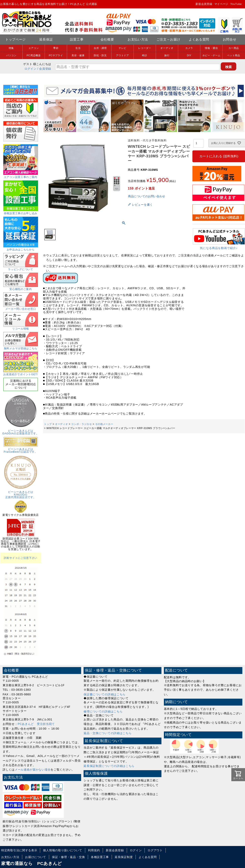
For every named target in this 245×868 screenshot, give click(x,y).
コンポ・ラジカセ (82, 424)
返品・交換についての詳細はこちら (108, 733)
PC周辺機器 (34, 55)
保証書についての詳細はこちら (105, 694)
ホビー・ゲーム (211, 55)
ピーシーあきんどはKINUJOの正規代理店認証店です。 (21, 493)
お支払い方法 (138, 39)
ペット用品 (234, 55)
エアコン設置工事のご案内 (21, 176)
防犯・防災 (100, 55)
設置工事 (77, 39)
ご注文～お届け (168, 39)
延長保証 (46, 39)
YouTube (236, 4)
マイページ (221, 4)
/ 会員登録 (44, 69)
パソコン (11, 55)
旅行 (167, 55)
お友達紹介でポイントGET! (21, 373)
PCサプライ (56, 55)
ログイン (30, 69)
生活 (78, 48)
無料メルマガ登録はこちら (21, 347)
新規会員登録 (204, 4)
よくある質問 (199, 39)
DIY (189, 55)
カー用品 (234, 48)
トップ (48, 424)
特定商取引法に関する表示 (19, 850)
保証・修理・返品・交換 (68, 857)
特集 (11, 48)
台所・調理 (100, 48)
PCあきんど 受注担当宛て (36, 724)
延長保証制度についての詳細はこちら (109, 766)
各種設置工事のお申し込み (21, 212)
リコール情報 (21, 327)
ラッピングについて (21, 268)
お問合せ (230, 39)
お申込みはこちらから (21, 248)
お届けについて (36, 857)
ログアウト (155, 850)
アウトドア (123, 55)
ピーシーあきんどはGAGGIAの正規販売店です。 (21, 431)
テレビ (123, 48)
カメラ (189, 48)
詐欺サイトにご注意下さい (21, 558)
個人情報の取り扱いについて (62, 850)
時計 (145, 55)
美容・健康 (78, 55)
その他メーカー (104, 424)
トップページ (15, 39)
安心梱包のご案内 (21, 288)
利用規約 (94, 850)
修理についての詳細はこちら (103, 711)
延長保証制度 (124, 857)
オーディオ (167, 48)
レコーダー (145, 48)
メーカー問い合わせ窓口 (21, 308)
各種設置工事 (100, 857)
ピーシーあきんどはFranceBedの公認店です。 (21, 449)
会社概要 (107, 39)
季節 (56, 48)
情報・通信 (211, 48)
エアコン (34, 48)
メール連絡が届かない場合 (33, 770)
